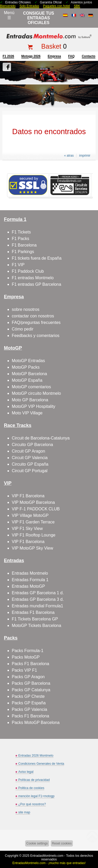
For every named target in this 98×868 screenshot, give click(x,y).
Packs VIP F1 (24, 670)
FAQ (71, 56)
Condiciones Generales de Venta (41, 764)
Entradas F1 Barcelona (33, 612)
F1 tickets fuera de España (37, 258)
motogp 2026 (31, 56)
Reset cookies (62, 843)
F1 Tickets (21, 232)
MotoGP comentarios (31, 387)
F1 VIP (18, 265)
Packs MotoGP (26, 657)
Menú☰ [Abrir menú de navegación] (9, 15)
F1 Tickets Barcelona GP (35, 619)
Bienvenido (8, 6)
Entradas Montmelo (30, 573)
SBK (77, 6)
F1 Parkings (23, 252)
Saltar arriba (92, 844)
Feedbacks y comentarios (36, 336)
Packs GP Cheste (28, 696)
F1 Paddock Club (28, 271)
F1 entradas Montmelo (33, 278)
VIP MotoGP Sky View (32, 548)
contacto (89, 56)
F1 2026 (8, 56)
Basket (51, 46)
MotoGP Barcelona (29, 374)
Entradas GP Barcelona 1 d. (38, 593)
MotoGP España (27, 380)
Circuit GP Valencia (30, 458)
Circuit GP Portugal (30, 471)
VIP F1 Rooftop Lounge (34, 535)
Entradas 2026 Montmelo (36, 756)
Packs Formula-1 (28, 651)
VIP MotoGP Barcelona (33, 502)
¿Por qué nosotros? (32, 804)
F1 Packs (21, 239)
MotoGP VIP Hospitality (34, 406)
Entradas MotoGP (28, 586)
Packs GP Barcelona (31, 683)
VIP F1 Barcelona (28, 496)
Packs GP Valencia (29, 709)
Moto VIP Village (27, 413)
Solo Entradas (29, 6)
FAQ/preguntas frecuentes (36, 322)
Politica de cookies (31, 788)
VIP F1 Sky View (27, 529)
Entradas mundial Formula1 (38, 606)
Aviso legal (26, 772)
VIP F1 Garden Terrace (33, 522)
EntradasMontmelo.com (47, 856)
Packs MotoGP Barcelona (36, 723)
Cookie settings (37, 843)
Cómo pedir (23, 329)
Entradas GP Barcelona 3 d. (38, 599)
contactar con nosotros (33, 316)
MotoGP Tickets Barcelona (36, 626)
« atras (69, 156)
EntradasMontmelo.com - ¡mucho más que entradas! (49, 863)
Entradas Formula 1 (30, 580)
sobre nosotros (26, 309)
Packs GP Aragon (28, 677)
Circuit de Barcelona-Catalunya (41, 438)
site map (24, 812)
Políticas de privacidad (34, 780)
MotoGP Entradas (28, 361)
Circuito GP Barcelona (32, 445)
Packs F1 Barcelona (30, 664)
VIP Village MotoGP (30, 515)
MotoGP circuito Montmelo (36, 393)
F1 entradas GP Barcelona (36, 284)
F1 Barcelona (24, 245)
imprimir (85, 156)
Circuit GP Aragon (28, 451)
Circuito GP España (30, 464)
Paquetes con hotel (57, 6)
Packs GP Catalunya (31, 690)
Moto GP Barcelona (30, 400)
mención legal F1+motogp (36, 796)
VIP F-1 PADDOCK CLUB (36, 509)
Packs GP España (29, 703)
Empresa (54, 56)
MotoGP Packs (26, 367)
